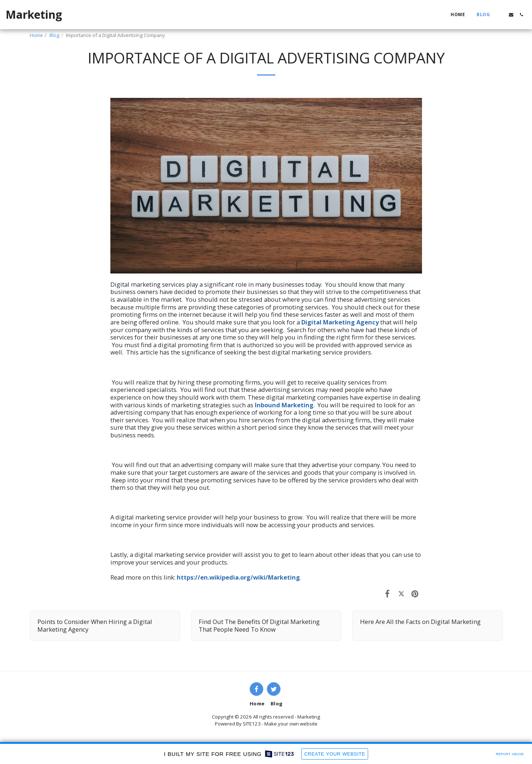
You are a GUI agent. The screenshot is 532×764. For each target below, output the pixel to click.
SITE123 (252, 724)
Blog (54, 35)
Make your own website (291, 724)
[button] (501, 15)
